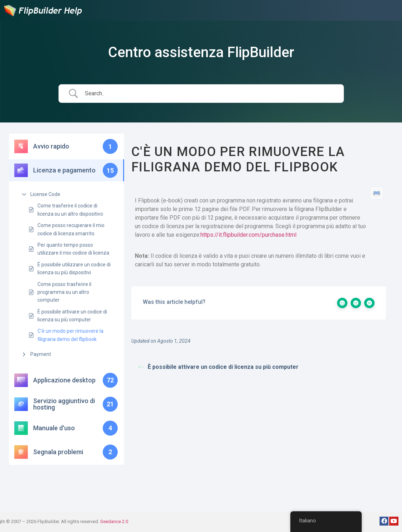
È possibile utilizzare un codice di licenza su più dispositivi (74, 268)
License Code (45, 194)
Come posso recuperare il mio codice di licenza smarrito (71, 229)
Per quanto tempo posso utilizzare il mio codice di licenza (73, 249)
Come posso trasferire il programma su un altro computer (64, 292)
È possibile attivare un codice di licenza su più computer (72, 316)
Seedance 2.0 (114, 521)
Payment (41, 354)
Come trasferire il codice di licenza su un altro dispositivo (70, 210)
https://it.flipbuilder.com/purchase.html (248, 235)
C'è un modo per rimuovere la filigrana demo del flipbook (70, 335)
